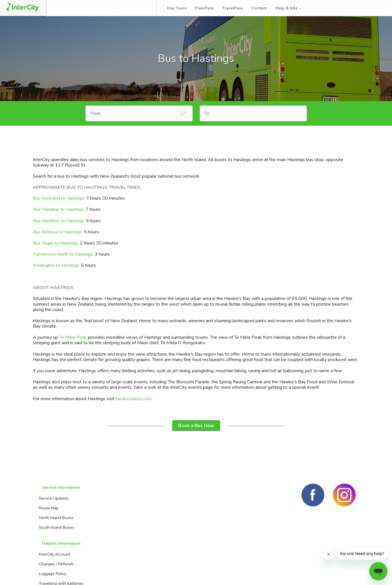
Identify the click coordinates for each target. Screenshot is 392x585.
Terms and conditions (311, 574)
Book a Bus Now (196, 440)
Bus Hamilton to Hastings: (59, 236)
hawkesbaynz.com (134, 414)
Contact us (165, 519)
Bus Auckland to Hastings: (60, 213)
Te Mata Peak (73, 352)
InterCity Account (111, 509)
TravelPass (238, 8)
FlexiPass (209, 8)
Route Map (46, 519)
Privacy (349, 574)
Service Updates (51, 509)
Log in (376, 8)
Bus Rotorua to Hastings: (58, 247)
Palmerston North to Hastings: (63, 269)
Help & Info (294, 8)
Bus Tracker (135, 8)
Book (69, 8)
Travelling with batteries (118, 538)
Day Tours (182, 8)
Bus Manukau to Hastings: (59, 224)
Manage (97, 8)
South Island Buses (54, 538)
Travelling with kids (113, 548)
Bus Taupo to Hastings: (56, 258)
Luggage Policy (109, 528)
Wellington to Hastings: (56, 280)
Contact (264, 8)
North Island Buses (54, 528)
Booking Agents (170, 509)
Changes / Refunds (113, 519)
